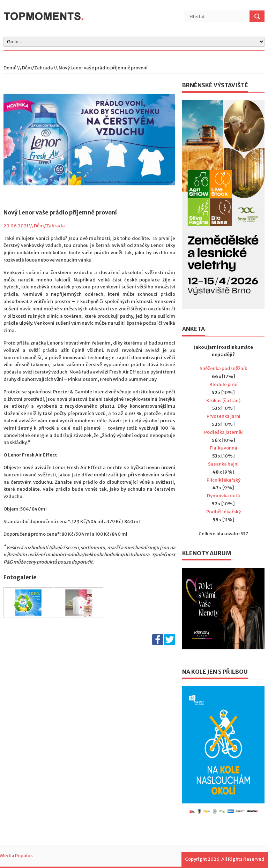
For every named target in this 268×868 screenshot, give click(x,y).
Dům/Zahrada (38, 68)
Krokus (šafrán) (223, 401)
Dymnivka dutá (224, 496)
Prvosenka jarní (224, 416)
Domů (10, 68)
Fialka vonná (224, 448)
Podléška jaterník (223, 432)
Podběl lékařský (224, 512)
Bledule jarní (224, 384)
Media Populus (16, 856)
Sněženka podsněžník (223, 368)
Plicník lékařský (224, 480)
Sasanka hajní (223, 464)
